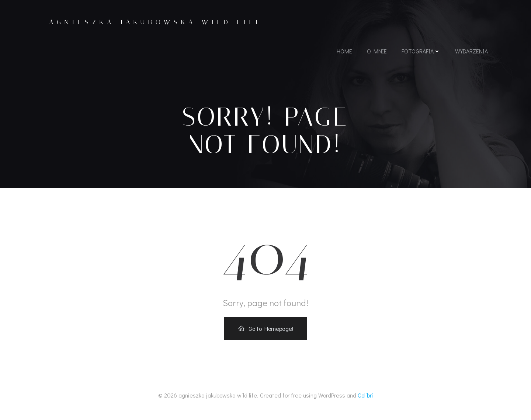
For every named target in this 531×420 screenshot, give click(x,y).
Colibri (365, 398)
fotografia (420, 53)
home (344, 53)
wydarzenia (471, 53)
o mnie (376, 53)
